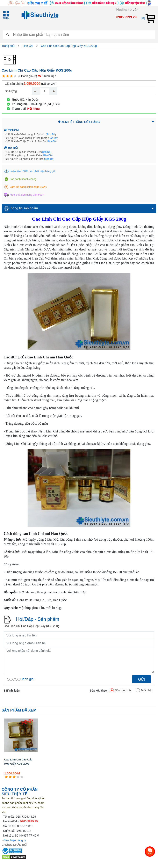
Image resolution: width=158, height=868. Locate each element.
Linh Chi (28, 46)
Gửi (141, 679)
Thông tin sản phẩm (21, 209)
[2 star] (8, 76)
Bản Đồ (51, 134)
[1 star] (4, 76)
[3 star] (11, 76)
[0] (148, 18)
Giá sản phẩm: (14, 84)
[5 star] (19, 76)
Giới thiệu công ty (15, 840)
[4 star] (15, 76)
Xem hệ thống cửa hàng (79, 122)
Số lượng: (11, 91)
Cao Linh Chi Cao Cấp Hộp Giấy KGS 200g (69, 46)
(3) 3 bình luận (45, 76)
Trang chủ (8, 46)
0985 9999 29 (126, 17)
